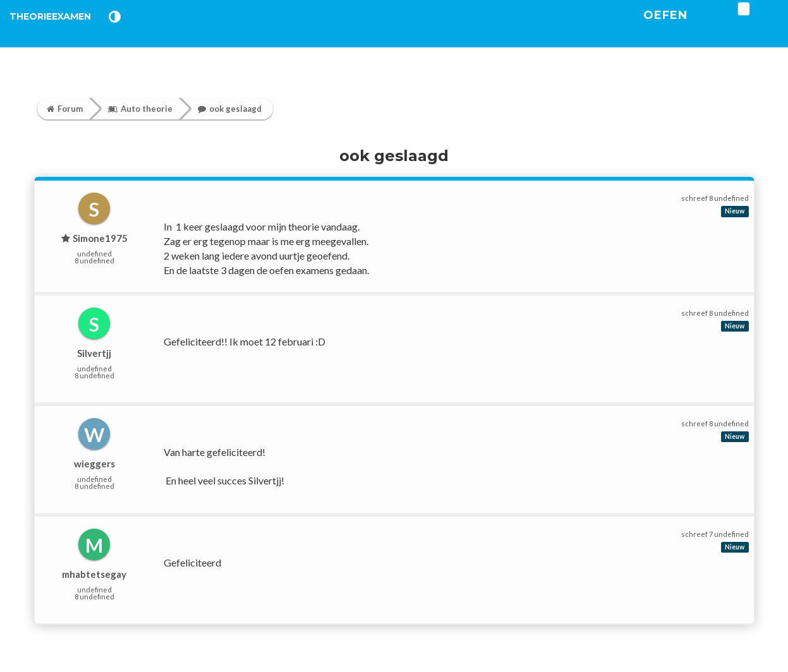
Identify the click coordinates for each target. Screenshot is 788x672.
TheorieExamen (71, 31)
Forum (65, 109)
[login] (782, 25)
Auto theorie (140, 109)
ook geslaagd (230, 109)
